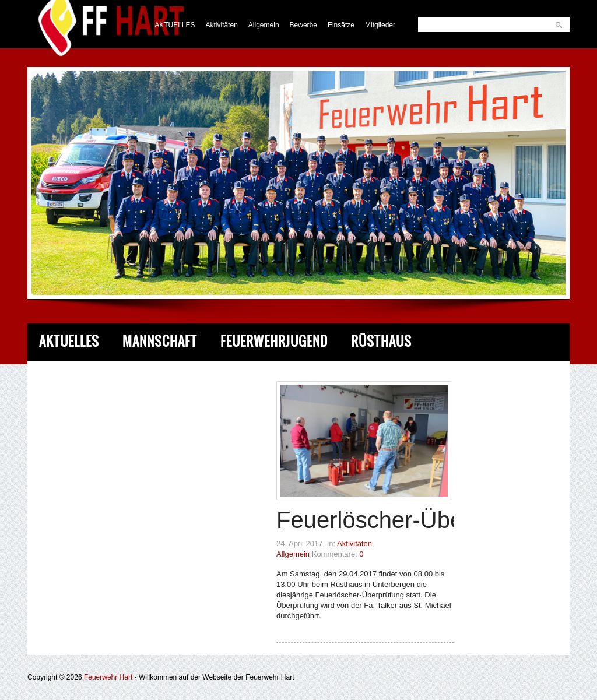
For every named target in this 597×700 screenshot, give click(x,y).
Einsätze (341, 25)
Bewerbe (303, 25)
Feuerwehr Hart (108, 677)
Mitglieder (380, 25)
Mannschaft (160, 341)
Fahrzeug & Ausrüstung (113, 379)
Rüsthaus (381, 341)
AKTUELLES (175, 25)
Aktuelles (69, 341)
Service (233, 379)
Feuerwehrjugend (274, 341)
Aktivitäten (222, 25)
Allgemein (264, 25)
